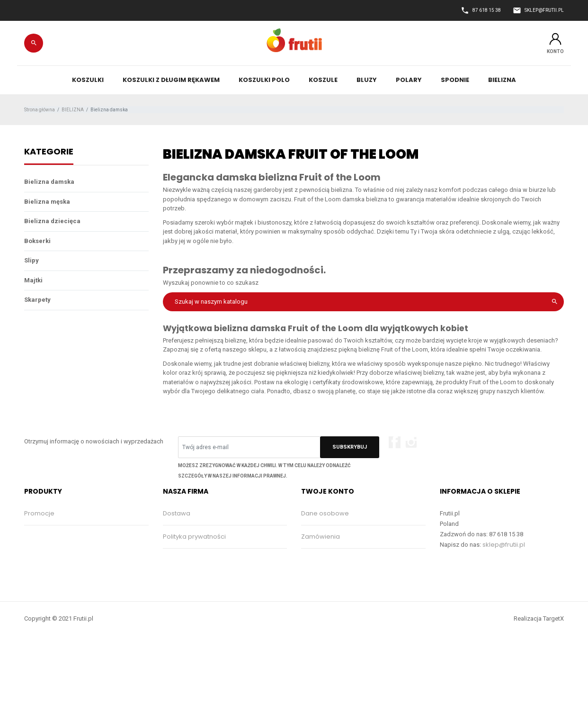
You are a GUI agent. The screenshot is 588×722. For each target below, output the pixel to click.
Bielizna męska (47, 202)
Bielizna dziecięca (52, 221)
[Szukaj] (364, 302)
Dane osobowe (325, 513)
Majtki (33, 280)
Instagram (411, 442)
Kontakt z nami (185, 583)
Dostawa (177, 513)
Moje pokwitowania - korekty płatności (361, 560)
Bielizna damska (49, 182)
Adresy (312, 583)
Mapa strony (182, 606)
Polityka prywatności (194, 537)
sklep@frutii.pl (504, 545)
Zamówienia (321, 537)
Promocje (39, 513)
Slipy (31, 260)
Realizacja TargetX (539, 669)
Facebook (395, 442)
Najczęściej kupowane (59, 560)
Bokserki (37, 241)
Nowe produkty (48, 537)
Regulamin (179, 560)
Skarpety (37, 300)
